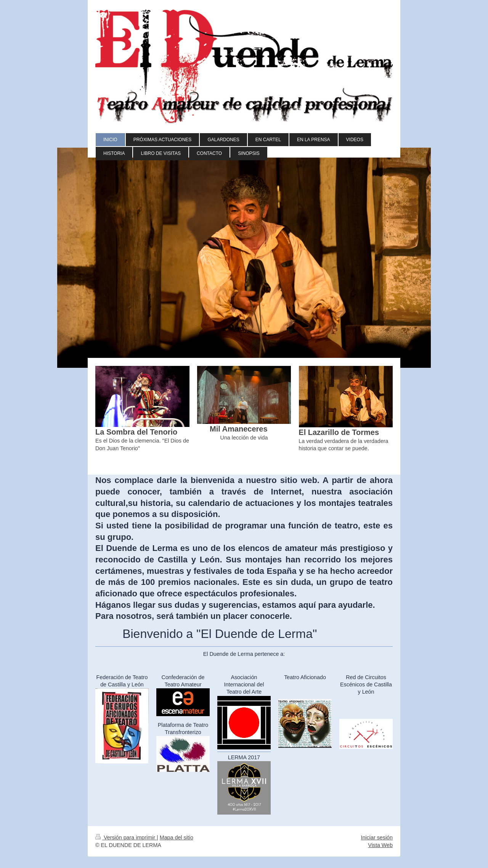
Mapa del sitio (177, 837)
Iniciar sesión (377, 837)
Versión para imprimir (126, 837)
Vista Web (380, 845)
